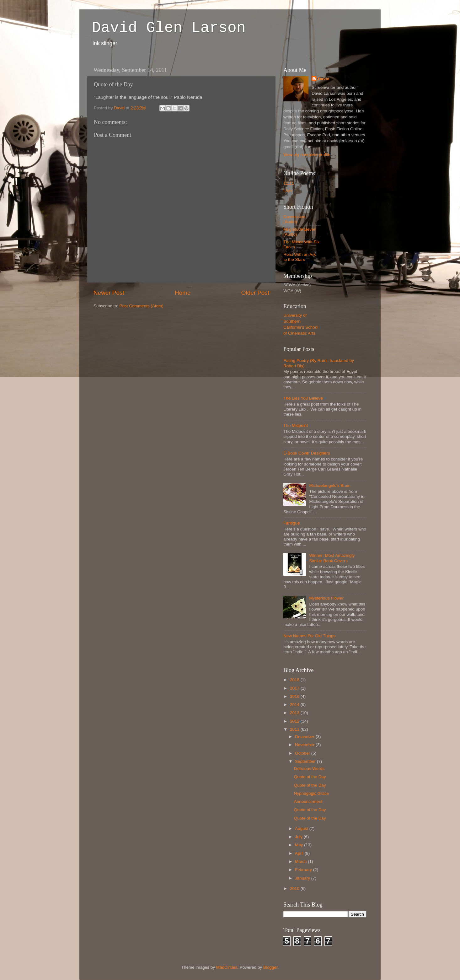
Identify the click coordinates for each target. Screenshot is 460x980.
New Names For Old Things (309, 636)
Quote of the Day (310, 777)
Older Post (255, 293)
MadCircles (227, 967)
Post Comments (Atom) (142, 306)
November (305, 745)
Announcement (308, 802)
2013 (295, 713)
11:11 (289, 183)
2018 (295, 680)
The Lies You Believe (303, 398)
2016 (295, 696)
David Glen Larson (169, 28)
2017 (295, 688)
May (300, 845)
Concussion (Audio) (294, 219)
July (299, 837)
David (324, 79)
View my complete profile (307, 155)
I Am (288, 191)
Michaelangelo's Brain (330, 485)
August (302, 829)
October (303, 753)
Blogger (270, 967)
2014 (295, 705)
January (303, 878)
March (301, 862)
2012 (295, 721)
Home (183, 293)
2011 (295, 729)
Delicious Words (309, 769)
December (305, 737)
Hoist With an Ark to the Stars (300, 257)
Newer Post (109, 293)
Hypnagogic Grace (312, 793)
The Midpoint (296, 425)
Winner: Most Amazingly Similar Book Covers (332, 558)
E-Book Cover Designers (307, 453)
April (300, 853)
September (306, 761)
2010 (295, 888)
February (304, 870)
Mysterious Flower (326, 598)
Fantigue (292, 523)
